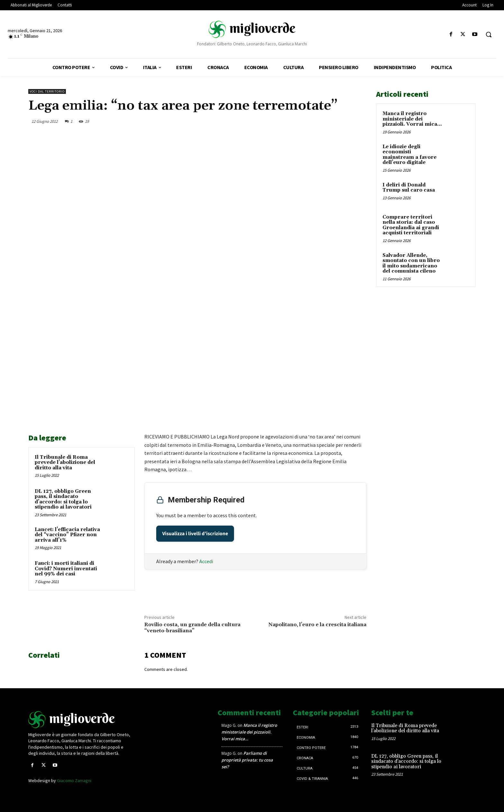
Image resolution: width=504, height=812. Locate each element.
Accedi (206, 561)
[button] (489, 34)
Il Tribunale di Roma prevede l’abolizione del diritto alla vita (65, 463)
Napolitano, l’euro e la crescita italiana (317, 625)
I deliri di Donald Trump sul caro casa (409, 188)
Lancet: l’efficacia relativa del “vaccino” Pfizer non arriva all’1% (67, 535)
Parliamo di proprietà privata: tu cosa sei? (247, 760)
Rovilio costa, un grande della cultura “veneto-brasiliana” (192, 628)
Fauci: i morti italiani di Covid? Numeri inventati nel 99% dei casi (66, 569)
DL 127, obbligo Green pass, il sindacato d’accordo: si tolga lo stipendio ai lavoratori (63, 499)
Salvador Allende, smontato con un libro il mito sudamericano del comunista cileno (411, 263)
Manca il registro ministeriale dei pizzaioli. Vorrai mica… (412, 119)
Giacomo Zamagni (74, 780)
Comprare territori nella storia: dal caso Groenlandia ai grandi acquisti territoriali (411, 225)
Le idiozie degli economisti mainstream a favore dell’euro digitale (410, 155)
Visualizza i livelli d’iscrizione (195, 534)
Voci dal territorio (47, 91)
